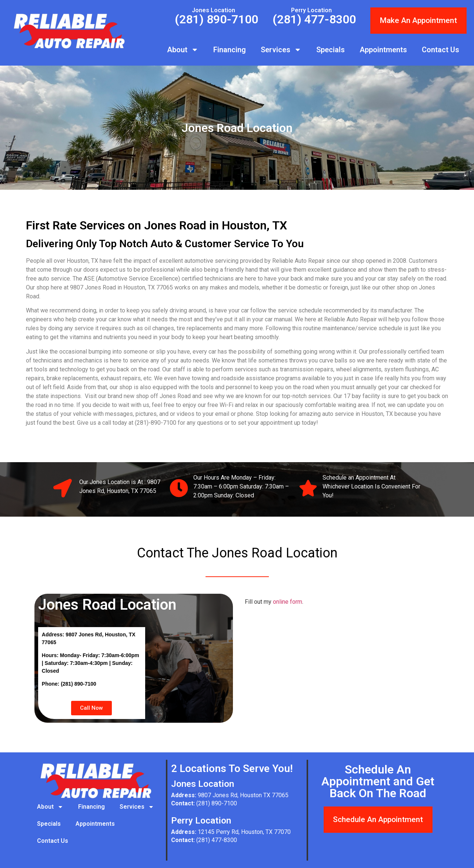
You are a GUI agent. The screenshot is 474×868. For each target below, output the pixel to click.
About (183, 50)
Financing (230, 50)
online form (288, 602)
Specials (331, 50)
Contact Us (440, 50)
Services (281, 50)
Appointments (383, 50)
